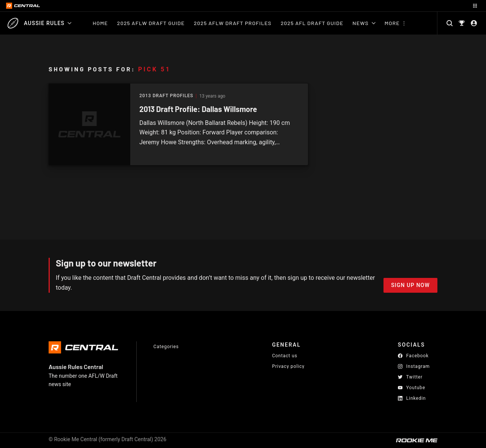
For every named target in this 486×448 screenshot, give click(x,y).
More (392, 23)
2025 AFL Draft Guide (312, 23)
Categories (166, 347)
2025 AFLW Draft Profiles (233, 23)
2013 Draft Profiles (166, 96)
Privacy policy (288, 366)
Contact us (285, 356)
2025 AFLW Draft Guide (151, 23)
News (364, 23)
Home (100, 23)
